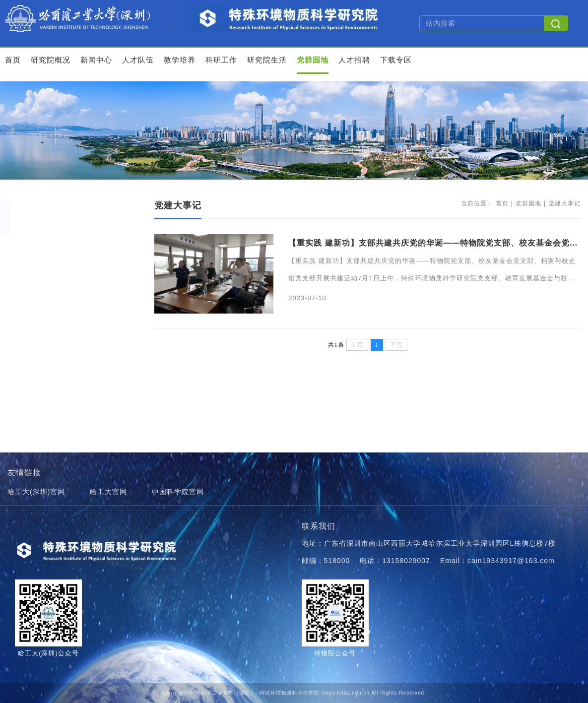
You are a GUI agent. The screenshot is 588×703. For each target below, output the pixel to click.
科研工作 (221, 60)
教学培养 (180, 60)
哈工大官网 (108, 492)
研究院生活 (267, 60)
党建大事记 (41, 245)
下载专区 (396, 60)
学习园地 (37, 265)
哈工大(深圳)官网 (36, 492)
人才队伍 (138, 60)
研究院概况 (51, 60)
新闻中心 (96, 60)
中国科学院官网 (178, 492)
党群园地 (313, 60)
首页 (13, 60)
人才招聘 (354, 60)
